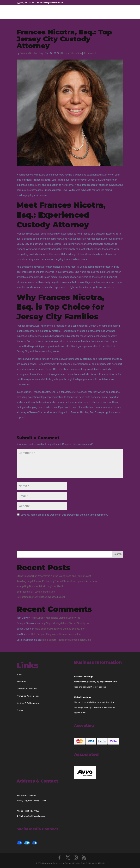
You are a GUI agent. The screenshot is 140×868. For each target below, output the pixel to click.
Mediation (76, 53)
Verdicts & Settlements (28, 703)
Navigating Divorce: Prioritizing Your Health (41, 586)
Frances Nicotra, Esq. (32, 53)
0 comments (90, 53)
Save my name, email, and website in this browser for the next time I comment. (64, 515)
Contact (20, 710)
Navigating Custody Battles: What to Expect (41, 597)
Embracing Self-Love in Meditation (36, 592)
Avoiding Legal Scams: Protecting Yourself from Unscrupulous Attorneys (57, 581)
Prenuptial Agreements (28, 696)
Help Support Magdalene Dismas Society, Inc (55, 618)
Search (118, 554)
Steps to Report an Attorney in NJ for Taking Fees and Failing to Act (54, 576)
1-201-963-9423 (32, 811)
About (20, 674)
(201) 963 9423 (27, 3)
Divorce (65, 53)
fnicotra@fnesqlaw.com (35, 816)
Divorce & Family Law (27, 689)
